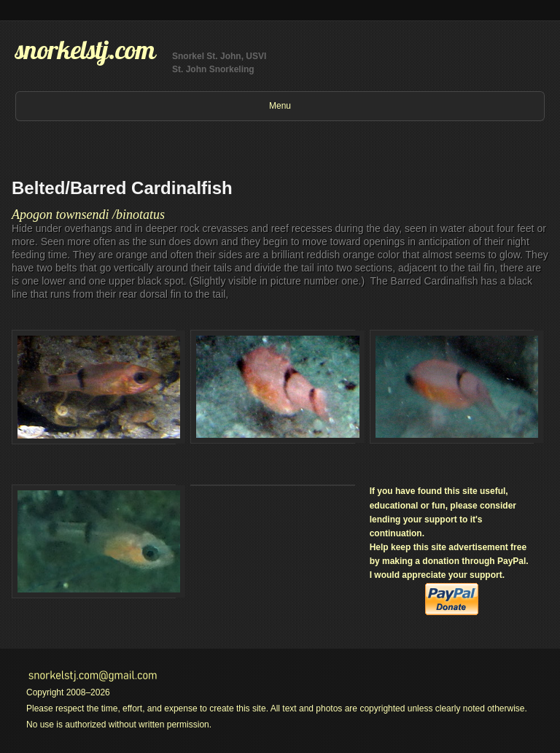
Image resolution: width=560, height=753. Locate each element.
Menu (280, 106)
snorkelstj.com (85, 50)
